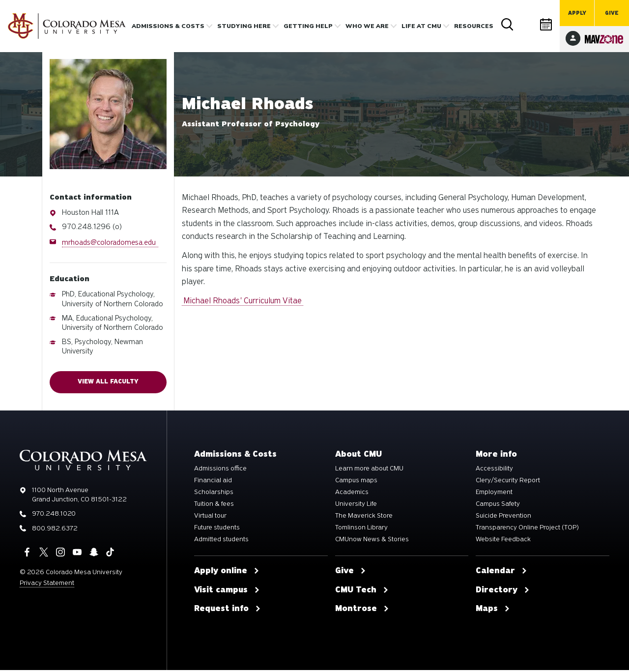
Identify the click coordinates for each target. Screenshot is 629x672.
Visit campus (227, 592)
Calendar (546, 24)
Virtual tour (210, 518)
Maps (493, 611)
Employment (494, 494)
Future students (217, 529)
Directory (527, 24)
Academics (352, 494)
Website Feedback (503, 541)
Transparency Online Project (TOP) (527, 529)
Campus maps (356, 482)
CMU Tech (362, 592)
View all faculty (108, 383)
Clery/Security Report (508, 482)
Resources (474, 26)
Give (612, 13)
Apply (577, 13)
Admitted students (221, 541)
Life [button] (421, 26)
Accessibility (494, 470)
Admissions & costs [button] (168, 26)
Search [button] (507, 25)
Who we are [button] (367, 26)
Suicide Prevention (503, 518)
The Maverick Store (364, 518)
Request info (228, 611)
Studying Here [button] (244, 26)
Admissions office (220, 470)
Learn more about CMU (369, 470)
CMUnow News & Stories (372, 541)
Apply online (227, 573)
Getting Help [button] (308, 26)
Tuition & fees (214, 506)
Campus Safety (498, 506)
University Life (356, 506)
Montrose (362, 611)
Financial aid (213, 482)
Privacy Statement (47, 585)
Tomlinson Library (361, 529)
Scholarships (214, 494)
